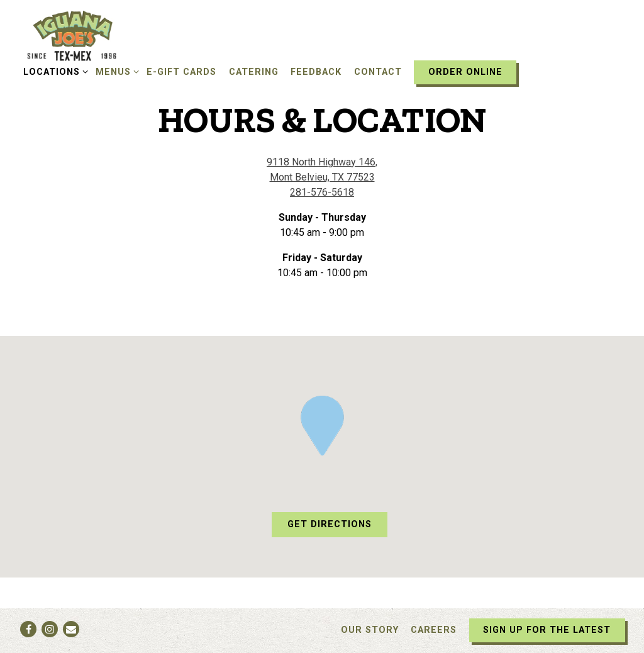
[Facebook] (28, 629)
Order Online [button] (465, 72)
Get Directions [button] (330, 524)
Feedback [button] (316, 72)
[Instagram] (50, 629)
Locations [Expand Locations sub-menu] (53, 71)
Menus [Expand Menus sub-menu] (115, 71)
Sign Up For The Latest (547, 630)
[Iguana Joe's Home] (88, 35)
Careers (434, 630)
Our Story (370, 630)
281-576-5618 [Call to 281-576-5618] (322, 192)
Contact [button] (378, 72)
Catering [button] (254, 72)
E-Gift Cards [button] (181, 72)
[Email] (71, 629)
